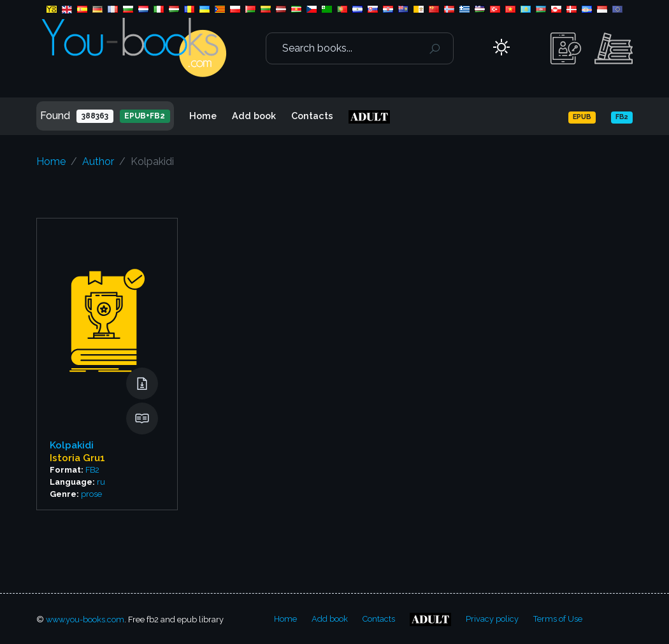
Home (203, 116)
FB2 (92, 470)
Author (98, 161)
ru (101, 482)
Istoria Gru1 (77, 458)
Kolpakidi (72, 445)
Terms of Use (558, 619)
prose (91, 494)
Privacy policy (492, 619)
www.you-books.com (85, 619)
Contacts (312, 116)
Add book (254, 116)
